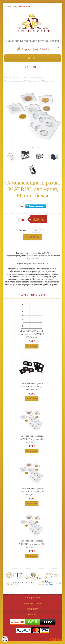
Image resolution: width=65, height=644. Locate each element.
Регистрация (25, 6)
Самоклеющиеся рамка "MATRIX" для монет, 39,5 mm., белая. (32, 544)
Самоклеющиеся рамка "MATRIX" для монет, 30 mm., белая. (29, 81)
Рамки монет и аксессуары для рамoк (28, 77)
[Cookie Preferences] (5, 639)
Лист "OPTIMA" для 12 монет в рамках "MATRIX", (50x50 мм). (32, 334)
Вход (15, 6)
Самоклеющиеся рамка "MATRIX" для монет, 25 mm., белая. (32, 439)
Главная (8, 77)
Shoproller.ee (56, 640)
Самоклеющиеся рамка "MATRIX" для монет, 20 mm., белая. (32, 491)
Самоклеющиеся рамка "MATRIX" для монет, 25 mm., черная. (32, 386)
